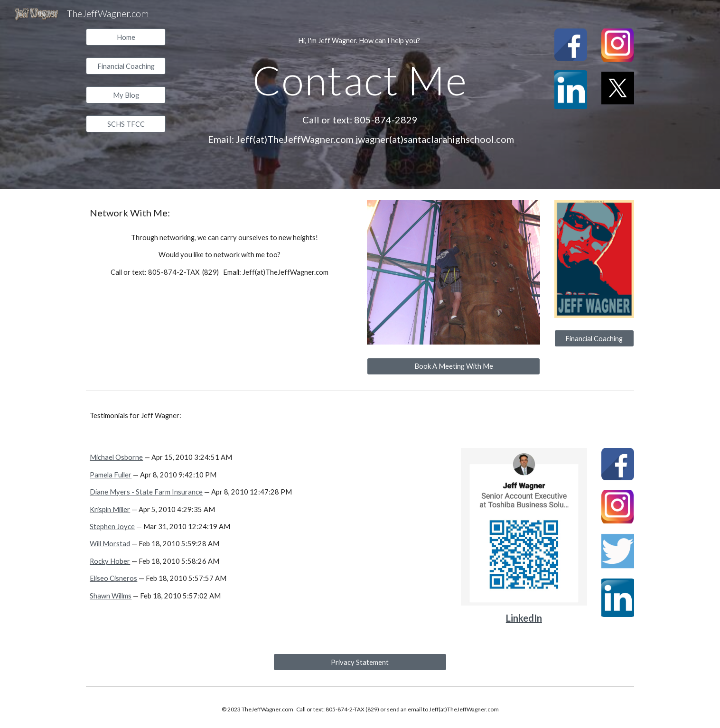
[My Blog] (126, 95)
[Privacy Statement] (360, 662)
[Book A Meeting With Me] (454, 366)
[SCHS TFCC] (126, 124)
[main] (360, 41)
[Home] (126, 37)
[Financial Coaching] (126, 66)
